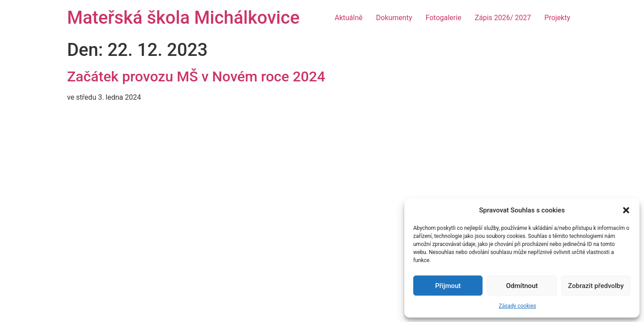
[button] (626, 210)
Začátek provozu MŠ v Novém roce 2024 (196, 76)
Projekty (557, 18)
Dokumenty (394, 18)
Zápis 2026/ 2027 (503, 18)
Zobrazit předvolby (596, 286)
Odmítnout (522, 286)
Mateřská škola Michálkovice (183, 18)
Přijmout (448, 286)
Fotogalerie (444, 18)
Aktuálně (349, 18)
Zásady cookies (517, 306)
